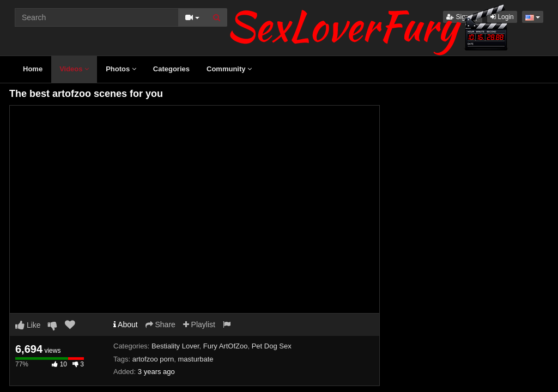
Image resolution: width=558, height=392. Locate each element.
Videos (74, 69)
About (126, 324)
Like (28, 325)
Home (33, 69)
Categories (171, 69)
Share (160, 324)
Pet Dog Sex (272, 346)
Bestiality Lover (175, 346)
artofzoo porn (153, 359)
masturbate (196, 359)
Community (229, 69)
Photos (121, 69)
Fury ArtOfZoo (226, 346)
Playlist (199, 324)
